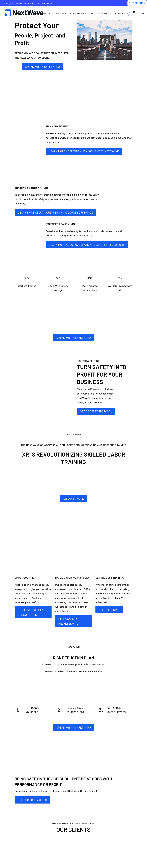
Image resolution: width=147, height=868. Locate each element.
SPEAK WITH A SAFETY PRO (42, 67)
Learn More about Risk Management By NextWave (84, 151)
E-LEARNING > (137, 3)
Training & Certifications (69, 13)
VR (92, 13)
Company (102, 13)
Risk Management (38, 13)
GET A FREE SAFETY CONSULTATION (30, 612)
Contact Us (122, 13)
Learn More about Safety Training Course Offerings (55, 212)
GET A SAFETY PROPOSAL (96, 411)
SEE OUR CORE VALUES (32, 800)
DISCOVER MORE (74, 498)
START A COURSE (109, 610)
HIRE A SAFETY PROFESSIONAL (68, 621)
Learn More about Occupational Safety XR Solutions (87, 245)
